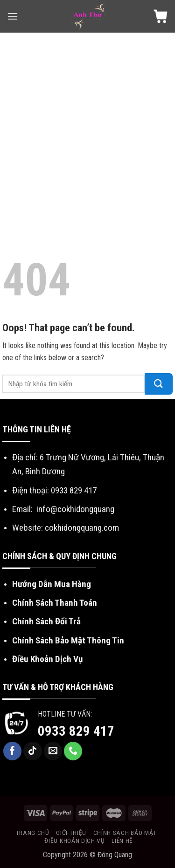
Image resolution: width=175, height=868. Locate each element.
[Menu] (13, 16)
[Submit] (159, 384)
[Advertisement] (87, 125)
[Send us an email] (53, 751)
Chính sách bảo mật (125, 833)
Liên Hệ (122, 841)
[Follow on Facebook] (13, 751)
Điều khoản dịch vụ (74, 841)
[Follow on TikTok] (33, 751)
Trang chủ (33, 833)
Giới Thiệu (71, 833)
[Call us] (73, 751)
